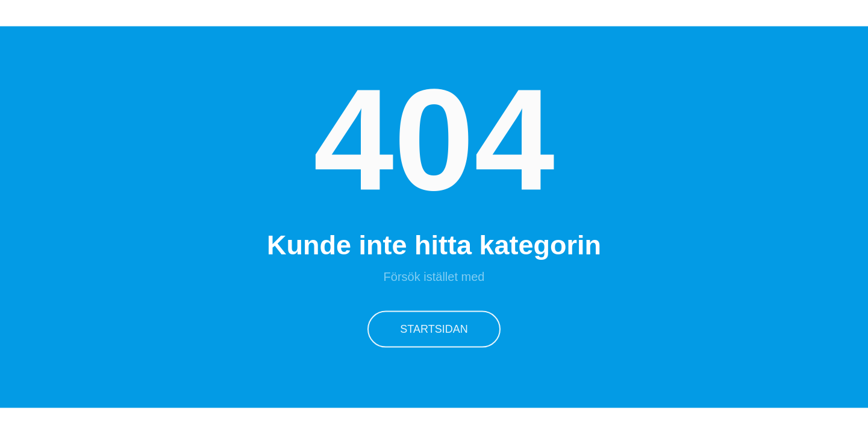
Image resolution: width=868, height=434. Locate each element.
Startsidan (434, 329)
